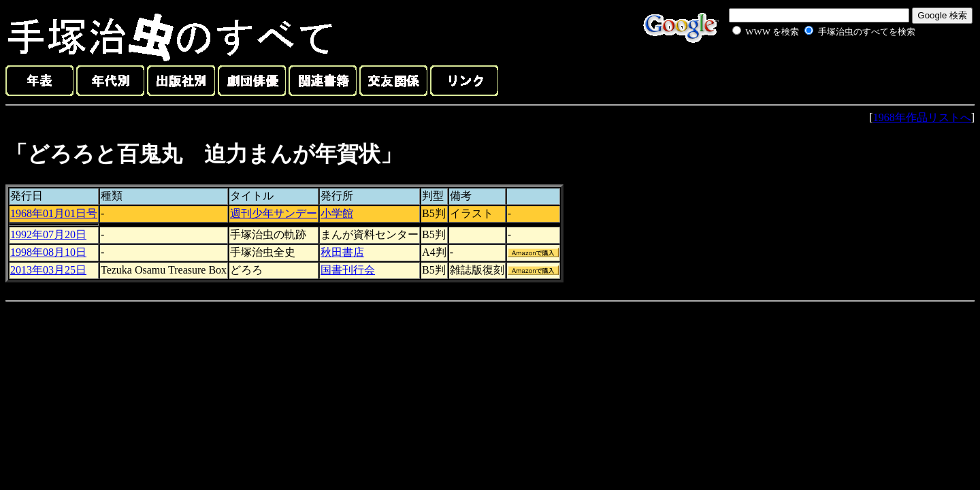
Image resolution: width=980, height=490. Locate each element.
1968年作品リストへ (922, 117)
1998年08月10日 (48, 252)
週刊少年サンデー (274, 213)
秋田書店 (342, 252)
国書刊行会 (348, 270)
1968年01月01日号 (54, 213)
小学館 (337, 213)
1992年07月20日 (48, 234)
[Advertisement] (808, 71)
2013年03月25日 (48, 270)
